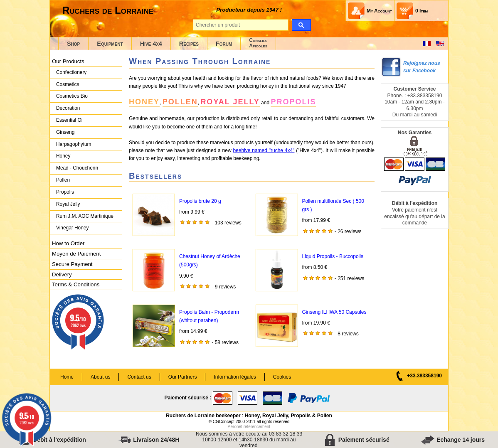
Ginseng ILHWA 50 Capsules (334, 312)
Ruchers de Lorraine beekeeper (203, 416)
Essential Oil (70, 120)
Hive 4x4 (151, 44)
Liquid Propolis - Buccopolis (333, 256)
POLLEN (180, 102)
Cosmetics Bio (72, 96)
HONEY (144, 102)
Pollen (63, 180)
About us (100, 377)
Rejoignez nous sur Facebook (422, 67)
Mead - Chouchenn (77, 168)
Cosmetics (68, 84)
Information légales (235, 377)
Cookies (282, 377)
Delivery (62, 274)
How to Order (68, 243)
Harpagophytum (74, 144)
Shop (73, 44)
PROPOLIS (293, 102)
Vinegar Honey (72, 228)
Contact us (139, 377)
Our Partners (183, 377)
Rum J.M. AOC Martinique (85, 216)
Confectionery (71, 72)
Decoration (68, 108)
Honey (63, 156)
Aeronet (235, 427)
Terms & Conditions (76, 284)
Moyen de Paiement (76, 254)
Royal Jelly (68, 204)
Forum (224, 44)
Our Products (68, 61)
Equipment (110, 44)
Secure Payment (72, 264)
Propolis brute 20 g (200, 201)
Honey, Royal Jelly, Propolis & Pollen (288, 416)
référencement (257, 427)
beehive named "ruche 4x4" (264, 150)
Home (67, 377)
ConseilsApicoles (258, 43)
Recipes (189, 44)
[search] (301, 25)
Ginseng (65, 132)
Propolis (65, 192)
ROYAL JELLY (230, 102)
